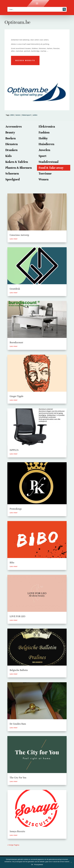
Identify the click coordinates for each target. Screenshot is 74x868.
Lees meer (14, 239)
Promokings (16, 509)
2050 (12, 115)
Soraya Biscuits (17, 831)
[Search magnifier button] (64, 9)
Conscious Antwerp (19, 235)
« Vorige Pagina (13, 845)
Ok (32, 865)
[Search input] (36, 9)
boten (18, 115)
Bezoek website (25, 60)
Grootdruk (15, 289)
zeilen (35, 115)
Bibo (12, 563)
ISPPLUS (14, 450)
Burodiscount (16, 342)
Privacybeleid (39, 865)
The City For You (18, 778)
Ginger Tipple (17, 396)
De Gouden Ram (18, 724)
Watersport (27, 115)
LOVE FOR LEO (17, 616)
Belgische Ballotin (19, 670)
